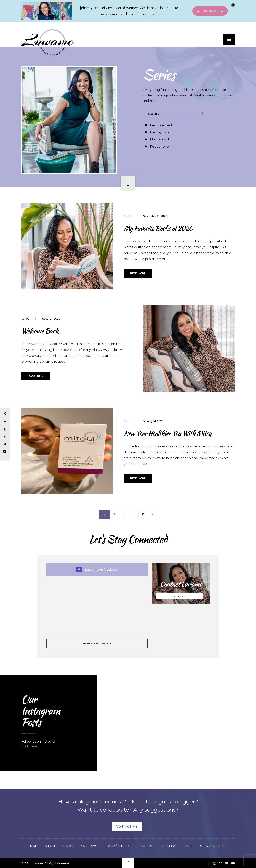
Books (66, 846)
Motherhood (159, 132)
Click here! (29, 746)
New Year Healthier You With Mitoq (177, 433)
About (48, 846)
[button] (228, 40)
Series (128, 216)
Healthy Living (206, 125)
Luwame (38, 863)
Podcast (147, 846)
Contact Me (127, 827)
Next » (155, 515)
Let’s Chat (170, 846)
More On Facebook (97, 643)
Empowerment (161, 125)
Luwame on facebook (97, 570)
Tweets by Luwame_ (168, 609)
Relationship (206, 132)
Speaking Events (216, 846)
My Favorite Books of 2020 (166, 228)
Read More (138, 273)
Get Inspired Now (209, 11)
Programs (87, 846)
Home (30, 846)
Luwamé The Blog (118, 846)
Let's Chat (179, 596)
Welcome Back (44, 330)
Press (191, 846)
